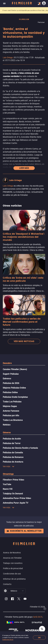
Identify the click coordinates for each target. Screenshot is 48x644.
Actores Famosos (11, 411)
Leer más (24, 168)
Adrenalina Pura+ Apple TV (15, 503)
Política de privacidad (13, 568)
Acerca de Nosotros (12, 553)
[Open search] (42, 629)
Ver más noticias (24, 341)
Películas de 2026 (11, 383)
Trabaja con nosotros (13, 563)
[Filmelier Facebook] (12, 599)
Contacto (7, 584)
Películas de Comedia (13, 453)
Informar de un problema (14, 579)
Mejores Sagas (10, 406)
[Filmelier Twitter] (19, 599)
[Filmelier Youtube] (25, 599)
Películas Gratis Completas (15, 397)
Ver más (9, 466)
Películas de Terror (12, 443)
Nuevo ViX (8, 489)
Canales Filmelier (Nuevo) (15, 369)
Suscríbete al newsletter (24, 531)
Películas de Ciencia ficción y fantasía (20, 448)
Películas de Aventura (13, 462)
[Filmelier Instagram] (6, 599)
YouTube (7, 484)
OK (39, 638)
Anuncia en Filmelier (12, 558)
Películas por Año (11, 416)
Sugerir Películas (11, 374)
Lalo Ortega (8, 58)
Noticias (7, 425)
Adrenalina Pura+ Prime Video (17, 498)
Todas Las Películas (12, 402)
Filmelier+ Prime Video (13, 480)
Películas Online (10, 392)
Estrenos (7, 379)
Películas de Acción (12, 439)
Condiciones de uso (8, 640)
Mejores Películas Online (14, 388)
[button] (23, 591)
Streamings (8, 474)
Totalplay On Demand (13, 494)
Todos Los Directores (13, 420)
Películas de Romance (13, 457)
